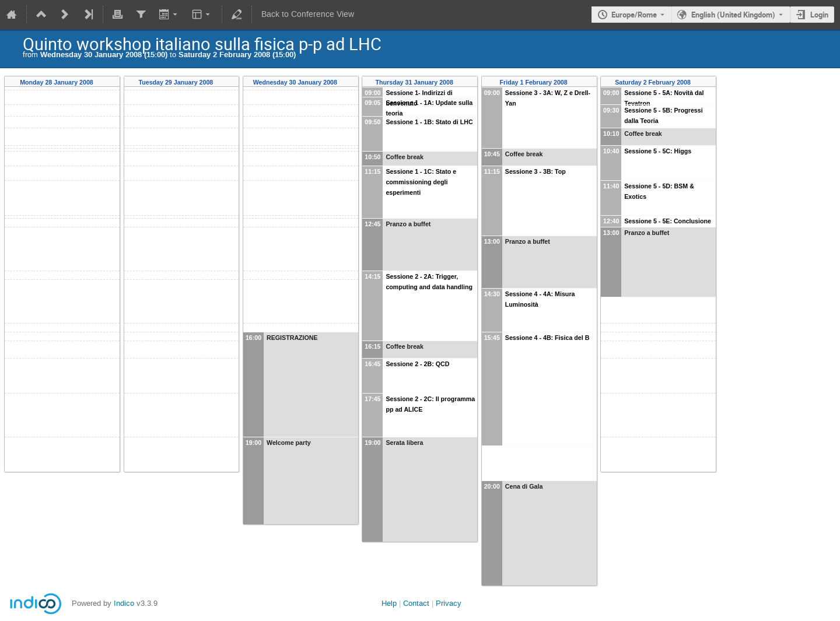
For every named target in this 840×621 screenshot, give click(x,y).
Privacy (449, 603)
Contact (416, 603)
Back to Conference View (308, 14)
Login (819, 15)
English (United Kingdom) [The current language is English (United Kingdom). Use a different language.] (733, 15)
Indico (124, 603)
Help (389, 603)
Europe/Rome (634, 15)
